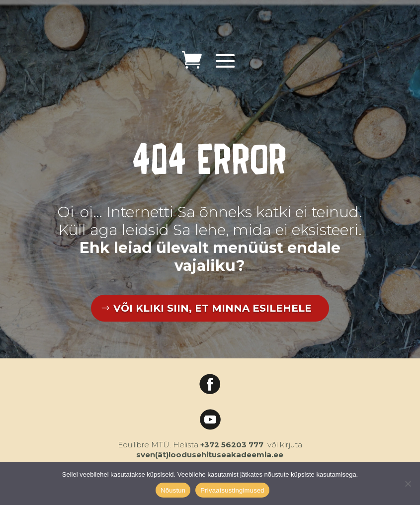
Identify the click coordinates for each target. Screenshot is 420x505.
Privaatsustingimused (232, 490)
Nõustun (173, 490)
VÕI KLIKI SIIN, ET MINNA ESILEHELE (212, 308)
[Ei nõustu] (408, 484)
